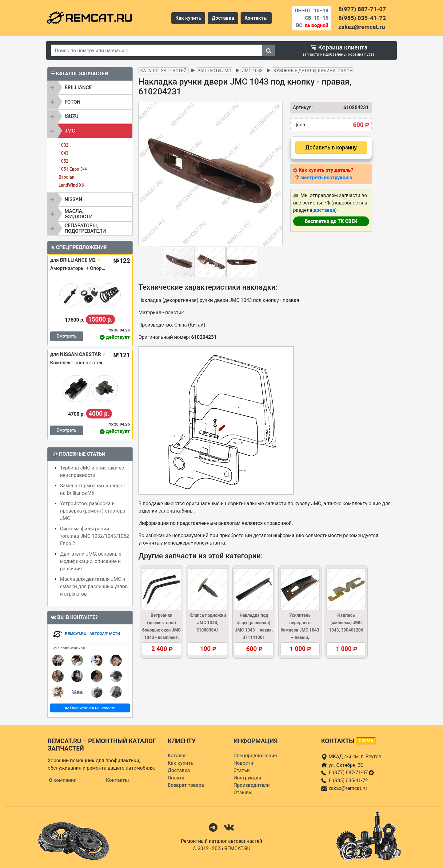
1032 (63, 145)
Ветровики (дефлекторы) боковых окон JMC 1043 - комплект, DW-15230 (161, 630)
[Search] (157, 50)
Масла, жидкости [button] (79, 214)
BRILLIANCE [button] (78, 87)
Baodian (66, 177)
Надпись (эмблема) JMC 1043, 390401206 (346, 623)
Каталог (177, 756)
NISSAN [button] (73, 199)
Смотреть (67, 336)
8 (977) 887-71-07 (352, 773)
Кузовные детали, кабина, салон (313, 71)
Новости (243, 763)
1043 (63, 153)
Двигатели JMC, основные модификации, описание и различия (91, 561)
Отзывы (243, 793)
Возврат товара (186, 785)
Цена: (300, 125)
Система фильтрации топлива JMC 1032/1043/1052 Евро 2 (94, 536)
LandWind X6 (71, 185)
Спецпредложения (255, 756)
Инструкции (247, 778)
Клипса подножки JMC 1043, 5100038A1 (208, 623)
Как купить (188, 18)
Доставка (223, 18)
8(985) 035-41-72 (362, 18)
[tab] (90, 88)
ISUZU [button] (72, 116)
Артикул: (301, 107)
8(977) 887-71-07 (362, 9)
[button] (277, 174)
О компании (63, 780)
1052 (63, 161)
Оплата (176, 778)
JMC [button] (70, 131)
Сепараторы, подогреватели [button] (85, 228)
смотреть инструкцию (326, 178)
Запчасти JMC (215, 71)
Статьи (242, 770)
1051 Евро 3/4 (73, 169)
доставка (324, 210)
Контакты (256, 18)
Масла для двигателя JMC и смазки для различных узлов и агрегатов (94, 587)
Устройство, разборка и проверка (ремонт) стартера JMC (93, 511)
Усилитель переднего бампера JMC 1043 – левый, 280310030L (300, 630)
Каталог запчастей (164, 71)
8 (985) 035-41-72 (348, 781)
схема (366, 741)
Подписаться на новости (90, 708)
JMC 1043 (253, 71)
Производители (252, 785)
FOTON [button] (72, 102)
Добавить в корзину (331, 148)
